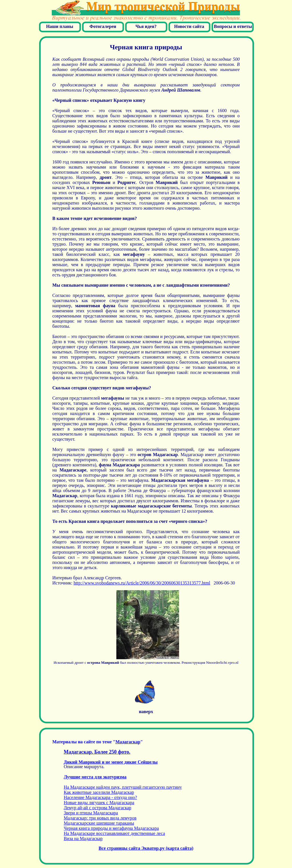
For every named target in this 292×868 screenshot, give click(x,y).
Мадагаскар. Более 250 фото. (97, 752)
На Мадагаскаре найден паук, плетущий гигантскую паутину (123, 787)
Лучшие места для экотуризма (95, 777)
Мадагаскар (128, 742)
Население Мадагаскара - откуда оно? (101, 797)
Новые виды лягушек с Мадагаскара (99, 803)
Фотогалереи (103, 26)
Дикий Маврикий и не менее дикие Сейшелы (111, 762)
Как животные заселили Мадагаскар (99, 792)
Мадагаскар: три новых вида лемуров (100, 818)
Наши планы (60, 26)
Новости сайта (189, 26)
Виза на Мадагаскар (83, 838)
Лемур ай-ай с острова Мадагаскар (98, 808)
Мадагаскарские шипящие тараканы (99, 823)
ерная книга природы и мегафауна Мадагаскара (111, 828)
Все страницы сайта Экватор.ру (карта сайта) (146, 848)
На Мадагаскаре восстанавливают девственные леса (114, 833)
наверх (146, 712)
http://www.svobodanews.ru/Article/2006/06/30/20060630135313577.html (142, 583)
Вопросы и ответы (233, 26)
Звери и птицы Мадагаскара (91, 813)
